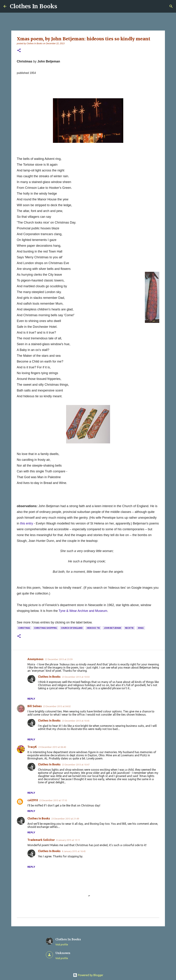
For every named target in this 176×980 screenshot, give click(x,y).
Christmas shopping (46, 628)
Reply (31, 699)
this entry (27, 523)
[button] (19, 51)
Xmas (141, 628)
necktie (129, 628)
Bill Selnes (35, 706)
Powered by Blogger (88, 975)
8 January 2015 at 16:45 (74, 851)
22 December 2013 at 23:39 (59, 659)
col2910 (33, 800)
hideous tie (93, 628)
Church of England (72, 628)
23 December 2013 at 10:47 (76, 765)
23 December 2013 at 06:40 (52, 747)
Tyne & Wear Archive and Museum (83, 611)
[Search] (171, 6)
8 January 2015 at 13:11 (68, 840)
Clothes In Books (33, 6)
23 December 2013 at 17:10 (53, 800)
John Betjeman (112, 628)
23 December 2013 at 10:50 (76, 677)
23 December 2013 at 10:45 (76, 721)
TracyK (32, 747)
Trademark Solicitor (41, 840)
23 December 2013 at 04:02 (57, 706)
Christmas (24, 628)
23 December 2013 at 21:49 (65, 819)
